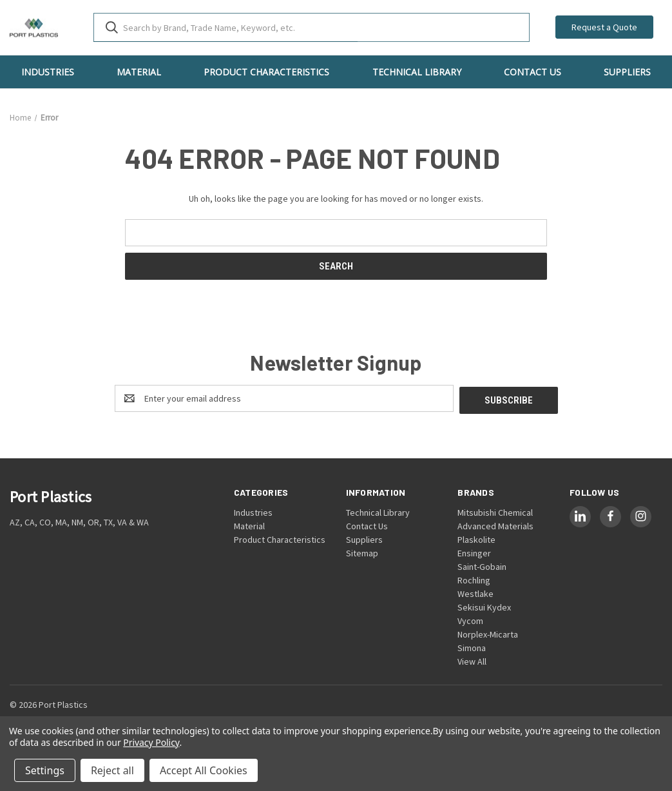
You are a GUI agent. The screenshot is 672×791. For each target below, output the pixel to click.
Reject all (112, 770)
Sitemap (362, 551)
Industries (48, 72)
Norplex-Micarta (488, 632)
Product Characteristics (266, 72)
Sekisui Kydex (484, 605)
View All (472, 659)
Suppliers (364, 538)
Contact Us (533, 72)
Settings (45, 770)
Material (139, 72)
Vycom (470, 619)
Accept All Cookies (204, 770)
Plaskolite (476, 538)
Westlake (475, 592)
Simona (472, 646)
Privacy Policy (151, 742)
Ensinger (474, 551)
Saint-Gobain (482, 565)
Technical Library (417, 72)
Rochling (474, 578)
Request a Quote (604, 27)
